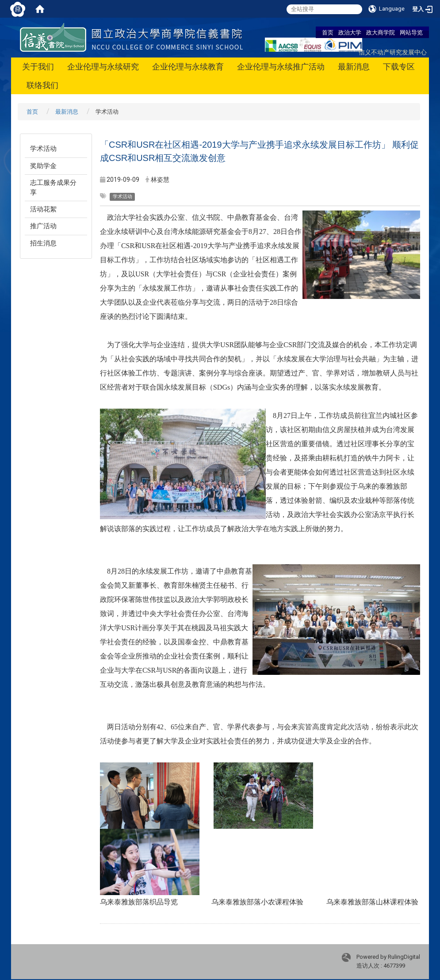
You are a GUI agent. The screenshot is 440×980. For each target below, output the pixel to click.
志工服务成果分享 (53, 187)
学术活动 (43, 149)
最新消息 (354, 67)
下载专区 (399, 67)
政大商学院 (381, 32)
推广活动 (43, 226)
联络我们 (42, 85)
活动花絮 (43, 209)
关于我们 (38, 67)
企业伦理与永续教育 (188, 67)
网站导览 (411, 32)
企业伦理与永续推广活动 (281, 67)
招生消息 (43, 243)
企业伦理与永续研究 (103, 67)
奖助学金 (43, 166)
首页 (328, 32)
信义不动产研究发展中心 (393, 52)
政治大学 (350, 32)
